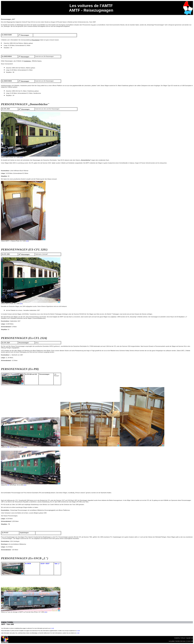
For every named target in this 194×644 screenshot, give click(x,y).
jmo (21, 157)
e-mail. (52, 628)
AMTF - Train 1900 (7, 624)
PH (8, 447)
